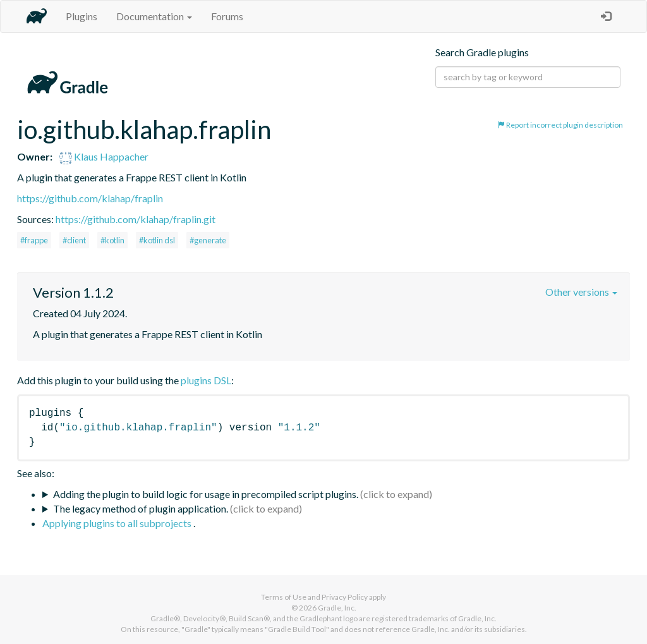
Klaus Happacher (104, 156)
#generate (208, 240)
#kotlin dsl (157, 240)
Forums (227, 16)
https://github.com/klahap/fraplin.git (136, 219)
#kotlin (112, 240)
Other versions (581, 292)
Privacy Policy (345, 597)
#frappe (34, 240)
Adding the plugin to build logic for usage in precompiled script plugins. (206, 494)
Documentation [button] (154, 16)
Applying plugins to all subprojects (118, 523)
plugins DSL (206, 380)
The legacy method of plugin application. (141, 508)
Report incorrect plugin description (560, 125)
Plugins (82, 16)
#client (74, 240)
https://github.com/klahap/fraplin (90, 198)
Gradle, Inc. (337, 608)
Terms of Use (284, 597)
